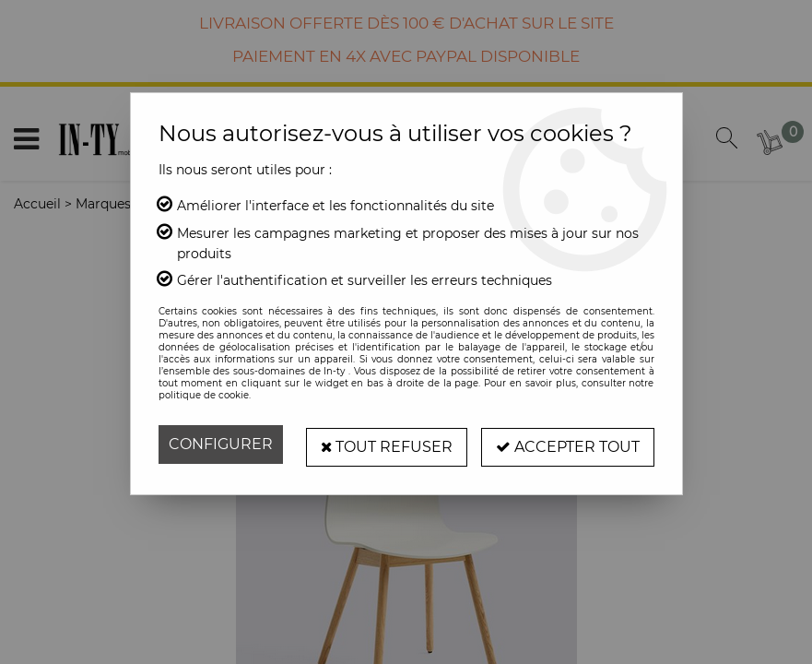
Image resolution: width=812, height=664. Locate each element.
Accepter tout (568, 444)
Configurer (221, 444)
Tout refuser (386, 444)
